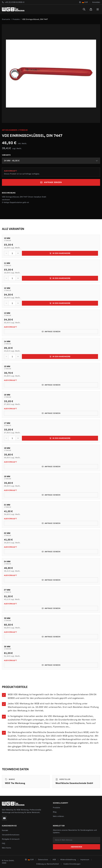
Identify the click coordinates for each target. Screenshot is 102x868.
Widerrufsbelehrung (68, 860)
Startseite (6, 19)
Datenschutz (43, 860)
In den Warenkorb (60, 253)
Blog (55, 812)
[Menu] (98, 9)
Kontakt (5, 830)
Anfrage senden (51, 182)
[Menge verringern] (6, 253)
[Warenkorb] (91, 9)
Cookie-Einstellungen (72, 864)
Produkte (16, 19)
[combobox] (51, 161)
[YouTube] (4, 818)
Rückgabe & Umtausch (11, 839)
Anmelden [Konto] (96, 2)
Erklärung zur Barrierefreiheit (48, 864)
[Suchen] (84, 9)
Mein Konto (6, 848)
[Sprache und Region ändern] (83, 2)
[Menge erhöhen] (18, 253)
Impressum (85, 860)
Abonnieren (76, 847)
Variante (6, 155)
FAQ (4, 843)
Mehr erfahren (58, 816)
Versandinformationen (11, 835)
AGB (54, 860)
